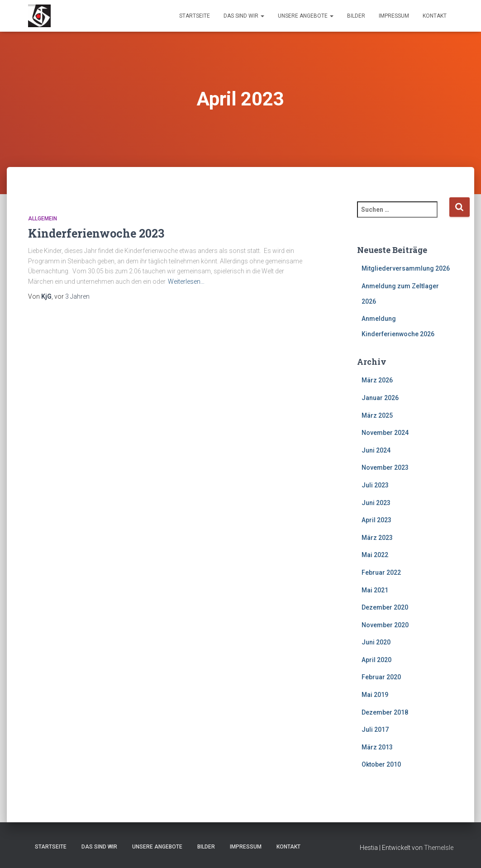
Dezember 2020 (385, 607)
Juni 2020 (376, 642)
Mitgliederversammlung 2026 (406, 268)
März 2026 (377, 380)
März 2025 (377, 415)
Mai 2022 (375, 555)
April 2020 (376, 660)
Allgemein (43, 219)
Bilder (356, 16)
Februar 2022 (381, 572)
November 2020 (385, 625)
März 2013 (377, 747)
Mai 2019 (375, 695)
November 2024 (385, 433)
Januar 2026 (380, 398)
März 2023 (377, 538)
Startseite (195, 16)
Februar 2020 (381, 677)
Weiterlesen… (186, 281)
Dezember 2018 (385, 712)
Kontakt (435, 16)
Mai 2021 (375, 590)
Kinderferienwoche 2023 (96, 233)
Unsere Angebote (306, 16)
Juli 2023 (375, 485)
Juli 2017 (375, 730)
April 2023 (376, 520)
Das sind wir (244, 16)
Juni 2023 (376, 503)
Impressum (394, 16)
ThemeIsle (439, 848)
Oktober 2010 (381, 764)
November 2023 (385, 467)
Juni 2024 (376, 450)
